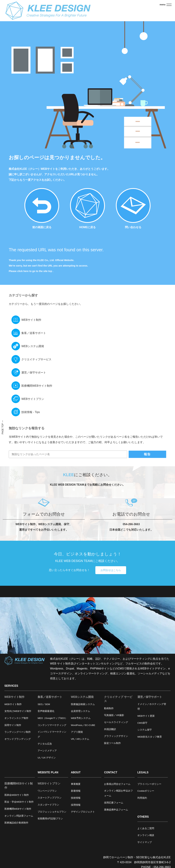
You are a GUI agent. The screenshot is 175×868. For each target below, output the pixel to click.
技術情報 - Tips (31, 412)
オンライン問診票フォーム (19, 816)
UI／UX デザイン (47, 758)
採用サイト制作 (13, 725)
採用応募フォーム (114, 803)
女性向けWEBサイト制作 (18, 711)
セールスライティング (116, 722)
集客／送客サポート (34, 333)
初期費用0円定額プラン (50, 819)
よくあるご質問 (146, 828)
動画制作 (109, 708)
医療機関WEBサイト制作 (37, 386)
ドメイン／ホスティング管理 (152, 707)
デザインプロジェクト (83, 812)
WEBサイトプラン (33, 399)
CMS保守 (142, 723)
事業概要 (76, 784)
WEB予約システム (81, 718)
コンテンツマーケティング (52, 725)
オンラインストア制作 (16, 718)
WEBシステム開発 (33, 346)
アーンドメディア (47, 751)
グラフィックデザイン (116, 736)
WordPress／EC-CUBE (83, 725)
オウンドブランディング (18, 739)
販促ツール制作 (112, 743)
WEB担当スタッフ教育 (150, 737)
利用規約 (142, 798)
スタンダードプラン (48, 805)
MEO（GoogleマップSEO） (52, 718)
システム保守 (145, 730)
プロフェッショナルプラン (52, 812)
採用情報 (76, 805)
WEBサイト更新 (146, 716)
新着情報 (76, 791)
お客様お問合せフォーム (117, 784)
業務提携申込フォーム (116, 810)
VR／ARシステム (80, 739)
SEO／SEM (44, 704)
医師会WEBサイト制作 (17, 795)
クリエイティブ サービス (118, 699)
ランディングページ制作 (18, 732)
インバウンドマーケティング (52, 734)
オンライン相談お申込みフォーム (118, 793)
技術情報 (76, 798)
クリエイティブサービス (36, 359)
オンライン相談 (146, 835)
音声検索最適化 (46, 711)
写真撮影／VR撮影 (114, 715)
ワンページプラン (47, 791)
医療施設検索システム (83, 704)
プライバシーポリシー (149, 784)
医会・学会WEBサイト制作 (19, 802)
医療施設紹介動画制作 (16, 823)
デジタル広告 (45, 744)
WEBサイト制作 (31, 320)
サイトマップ (145, 842)
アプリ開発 (77, 732)
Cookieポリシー (146, 791)
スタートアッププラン (50, 798)
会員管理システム (80, 711)
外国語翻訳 (110, 729)
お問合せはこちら (111, 570)
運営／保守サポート (34, 373)
